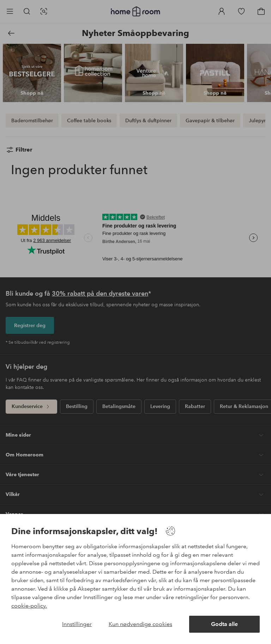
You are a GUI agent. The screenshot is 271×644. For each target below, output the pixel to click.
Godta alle (224, 624)
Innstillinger (77, 624)
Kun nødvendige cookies (140, 624)
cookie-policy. (29, 606)
